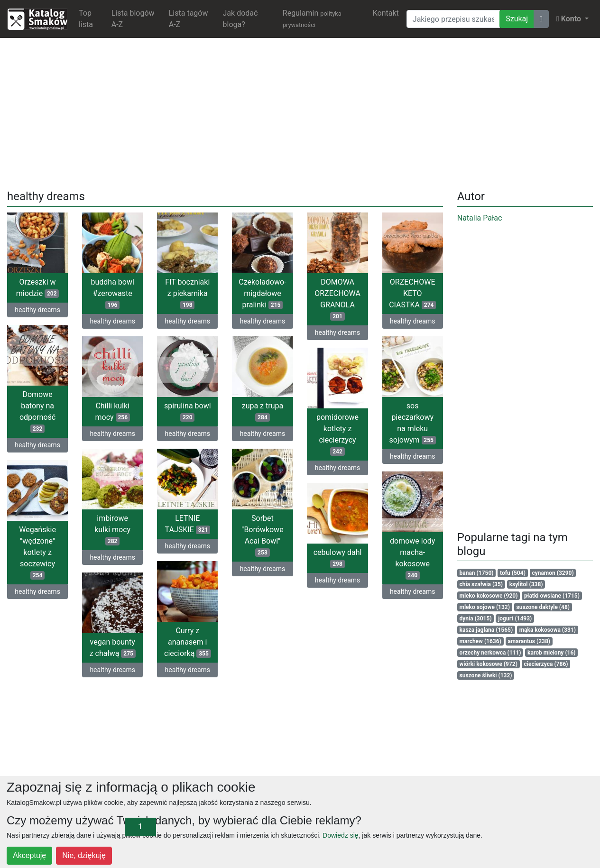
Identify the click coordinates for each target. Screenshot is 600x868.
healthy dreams (37, 310)
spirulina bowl (188, 411)
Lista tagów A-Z (189, 19)
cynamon (553, 573)
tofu (513, 573)
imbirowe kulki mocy (112, 530)
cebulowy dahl (338, 558)
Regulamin (312, 18)
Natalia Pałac (480, 218)
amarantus (529, 641)
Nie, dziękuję (84, 855)
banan (477, 573)
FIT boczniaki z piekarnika (187, 293)
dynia (476, 619)
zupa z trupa (263, 411)
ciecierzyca (546, 664)
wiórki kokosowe (489, 664)
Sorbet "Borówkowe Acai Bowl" (262, 535)
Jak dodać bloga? (240, 19)
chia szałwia (481, 584)
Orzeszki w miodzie (38, 288)
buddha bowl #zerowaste (112, 293)
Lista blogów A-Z (133, 19)
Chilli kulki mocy (113, 411)
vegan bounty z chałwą (113, 648)
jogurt (515, 619)
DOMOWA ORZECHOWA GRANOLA (337, 299)
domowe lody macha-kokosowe (412, 558)
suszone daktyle (543, 607)
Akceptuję (29, 855)
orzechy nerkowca (490, 653)
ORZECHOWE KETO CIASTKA (412, 293)
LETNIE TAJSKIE (188, 524)
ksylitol (526, 584)
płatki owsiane (552, 596)
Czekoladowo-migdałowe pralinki (262, 293)
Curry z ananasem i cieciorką (188, 642)
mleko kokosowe (489, 596)
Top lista (86, 19)
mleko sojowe (485, 607)
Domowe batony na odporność (37, 411)
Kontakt (386, 13)
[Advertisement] (300, 112)
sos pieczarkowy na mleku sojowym (413, 423)
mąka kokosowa (548, 630)
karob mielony (552, 653)
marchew (480, 641)
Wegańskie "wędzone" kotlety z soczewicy (37, 552)
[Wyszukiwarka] (453, 19)
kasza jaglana (486, 630)
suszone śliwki (486, 675)
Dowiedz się (340, 835)
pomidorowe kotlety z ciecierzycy (337, 434)
